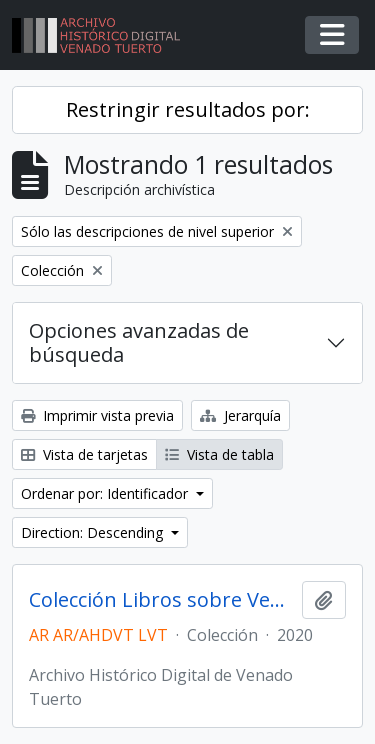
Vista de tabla (219, 454)
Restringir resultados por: (188, 109)
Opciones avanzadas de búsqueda (139, 342)
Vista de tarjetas (84, 454)
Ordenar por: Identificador (106, 493)
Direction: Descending (94, 532)
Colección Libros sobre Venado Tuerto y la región (161, 600)
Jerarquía (240, 415)
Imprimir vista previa (97, 415)
